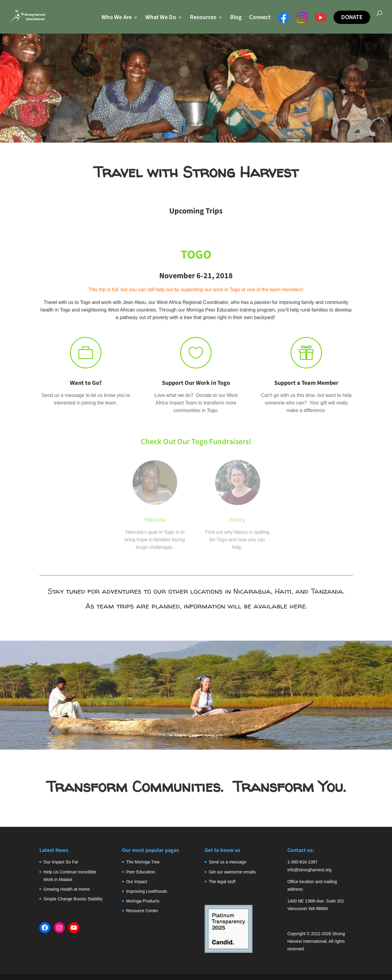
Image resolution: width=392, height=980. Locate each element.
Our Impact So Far (61, 862)
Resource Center (142, 911)
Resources (203, 18)
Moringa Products (143, 901)
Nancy (237, 520)
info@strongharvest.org (309, 870)
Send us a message (228, 862)
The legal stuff (222, 882)
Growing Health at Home (67, 889)
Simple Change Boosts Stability (73, 899)
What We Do (161, 18)
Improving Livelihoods (147, 891)
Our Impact (137, 882)
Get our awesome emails (232, 872)
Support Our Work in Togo (196, 383)
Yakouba (155, 520)
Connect (260, 18)
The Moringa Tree (143, 862)
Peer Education (141, 872)
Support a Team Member (306, 383)
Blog (236, 18)
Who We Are (117, 18)
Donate (352, 17)
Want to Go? (86, 383)
